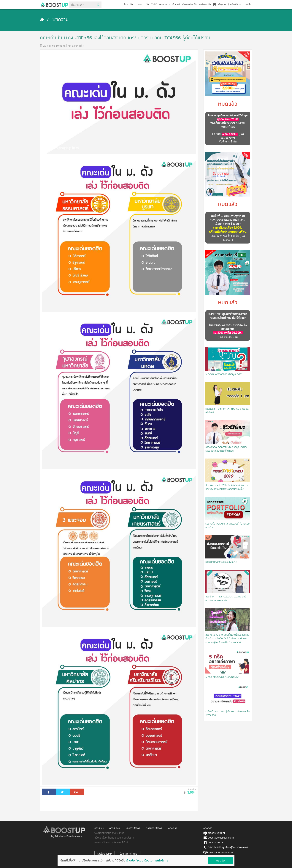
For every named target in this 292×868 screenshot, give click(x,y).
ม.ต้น (146, 5)
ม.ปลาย (138, 5)
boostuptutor (216, 843)
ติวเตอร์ (176, 5)
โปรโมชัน (128, 5)
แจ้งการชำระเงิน (189, 5)
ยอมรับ (220, 861)
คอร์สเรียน (99, 828)
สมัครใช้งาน (235, 5)
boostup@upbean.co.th (221, 838)
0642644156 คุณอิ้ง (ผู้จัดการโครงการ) (228, 848)
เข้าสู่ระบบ (222, 5)
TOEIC (154, 5)
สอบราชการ (165, 5)
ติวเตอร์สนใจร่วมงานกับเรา (221, 852)
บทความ (61, 20)
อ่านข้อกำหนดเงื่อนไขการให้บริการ (147, 860)
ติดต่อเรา (173, 828)
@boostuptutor (217, 833)
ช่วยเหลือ (247, 5)
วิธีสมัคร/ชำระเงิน (155, 828)
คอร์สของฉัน (205, 5)
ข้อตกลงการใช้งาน (129, 854)
